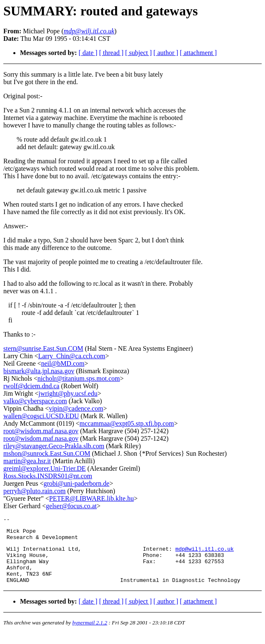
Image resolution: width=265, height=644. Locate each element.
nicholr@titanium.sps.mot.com (79, 378)
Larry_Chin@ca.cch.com (72, 356)
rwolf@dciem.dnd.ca (31, 386)
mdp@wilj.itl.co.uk (204, 554)
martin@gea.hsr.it (27, 461)
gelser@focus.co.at (71, 506)
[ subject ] (139, 53)
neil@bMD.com (63, 363)
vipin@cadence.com (76, 408)
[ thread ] (111, 53)
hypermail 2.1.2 (90, 634)
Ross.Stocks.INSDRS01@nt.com (48, 476)
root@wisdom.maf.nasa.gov (41, 431)
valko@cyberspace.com (35, 401)
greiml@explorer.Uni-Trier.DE (45, 468)
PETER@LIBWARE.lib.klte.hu (92, 498)
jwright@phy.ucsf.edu (68, 393)
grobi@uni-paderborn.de (77, 483)
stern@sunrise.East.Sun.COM (43, 348)
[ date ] (88, 53)
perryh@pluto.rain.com (35, 491)
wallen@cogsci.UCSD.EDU (41, 416)
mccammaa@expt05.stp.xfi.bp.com (127, 423)
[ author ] (166, 53)
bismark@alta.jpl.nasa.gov (39, 371)
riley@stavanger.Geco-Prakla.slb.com (54, 446)
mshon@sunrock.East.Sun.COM (47, 453)
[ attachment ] (198, 53)
